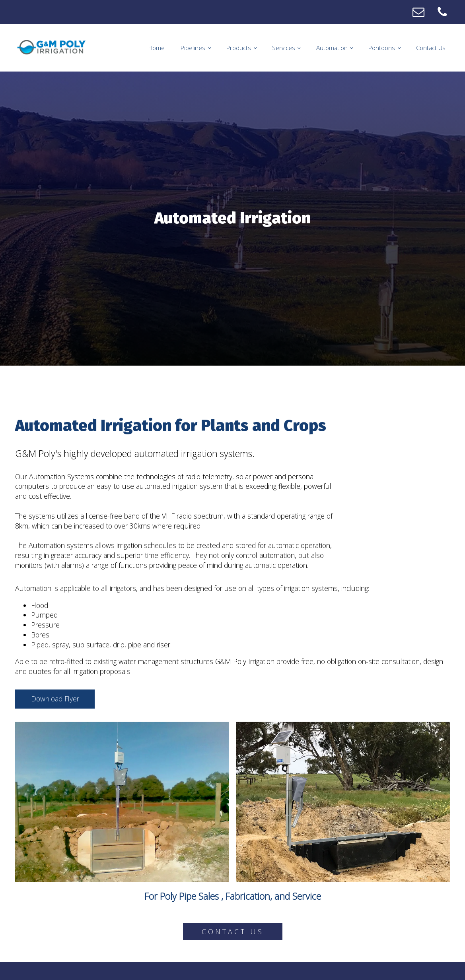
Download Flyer (55, 699)
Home (157, 48)
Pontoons (382, 48)
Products (239, 48)
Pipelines (193, 48)
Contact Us (431, 48)
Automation (332, 48)
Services (284, 48)
